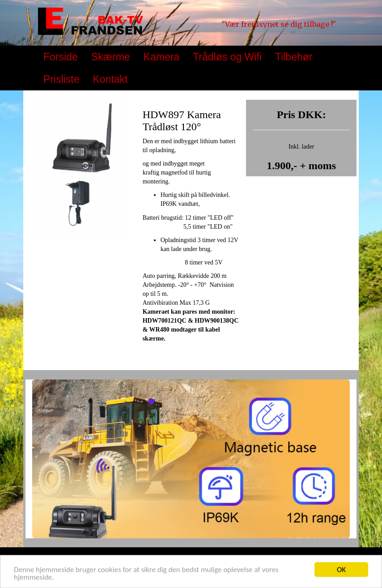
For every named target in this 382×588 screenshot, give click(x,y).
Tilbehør (294, 57)
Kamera (162, 57)
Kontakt (110, 79)
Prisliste (62, 79)
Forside (61, 57)
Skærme (111, 57)
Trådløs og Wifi (227, 57)
